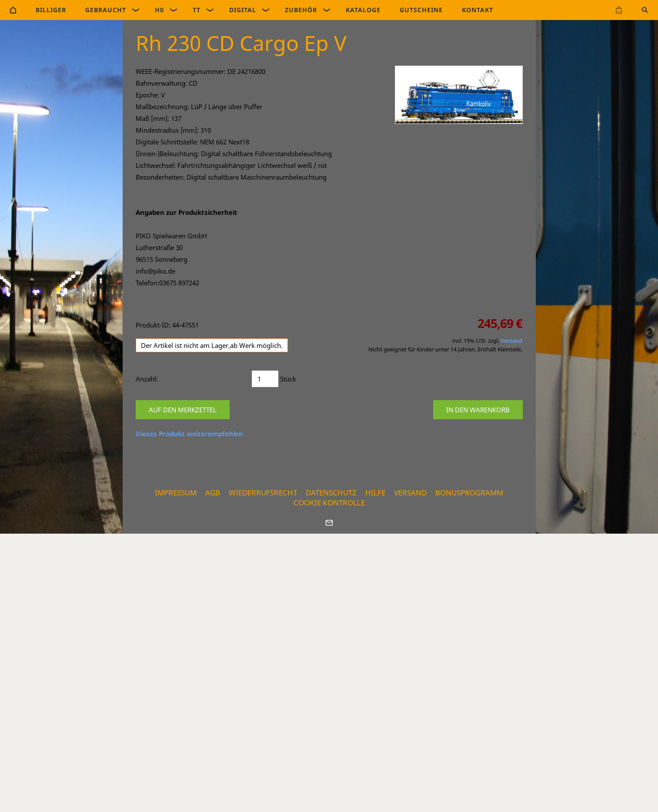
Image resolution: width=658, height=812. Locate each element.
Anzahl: (147, 379)
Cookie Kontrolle (329, 503)
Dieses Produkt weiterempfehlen (189, 434)
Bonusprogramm (469, 493)
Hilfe (375, 493)
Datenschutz (331, 493)
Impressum (176, 493)
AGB (213, 493)
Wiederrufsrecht (263, 493)
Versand (511, 341)
